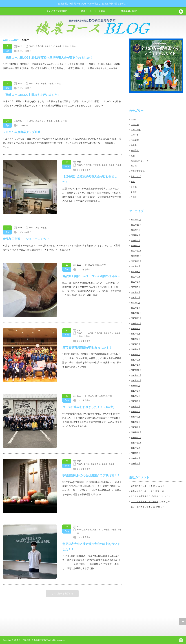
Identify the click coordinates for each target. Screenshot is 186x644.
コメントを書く (24, 51)
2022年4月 (135, 230)
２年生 (66, 46)
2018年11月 (136, 375)
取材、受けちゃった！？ (142, 507)
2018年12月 (136, 370)
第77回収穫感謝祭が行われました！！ (87, 348)
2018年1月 (135, 427)
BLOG (32, 46)
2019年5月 (135, 344)
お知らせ (135, 125)
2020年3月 (135, 297)
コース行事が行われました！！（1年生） (89, 407)
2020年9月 (135, 266)
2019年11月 (136, 318)
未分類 (86, 464)
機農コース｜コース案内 (93, 11)
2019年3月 (135, 355)
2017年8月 (135, 453)
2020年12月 (136, 251)
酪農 (133, 182)
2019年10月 (136, 323)
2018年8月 (135, 391)
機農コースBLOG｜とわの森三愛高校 (31, 640)
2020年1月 (135, 308)
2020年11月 (136, 256)
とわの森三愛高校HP (57, 11)
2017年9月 (135, 448)
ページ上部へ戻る (183, 621)
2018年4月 (135, 411)
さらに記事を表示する (62, 594)
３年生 (73, 46)
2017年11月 (136, 438)
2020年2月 (135, 303)
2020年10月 (136, 261)
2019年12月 (136, 313)
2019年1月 (135, 365)
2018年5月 (135, 406)
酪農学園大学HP (129, 11)
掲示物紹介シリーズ (140, 161)
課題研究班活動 (138, 171)
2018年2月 (135, 422)
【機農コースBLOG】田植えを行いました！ (32, 95)
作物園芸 (135, 140)
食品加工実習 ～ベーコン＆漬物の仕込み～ (91, 276)
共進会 (134, 145)
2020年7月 (135, 277)
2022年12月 (136, 220)
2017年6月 (135, 463)
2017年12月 (136, 432)
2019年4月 (135, 349)
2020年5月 (135, 287)
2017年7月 (135, 458)
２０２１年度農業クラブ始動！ (23, 132)
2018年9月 (135, 386)
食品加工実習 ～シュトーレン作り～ (27, 239)
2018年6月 (135, 401)
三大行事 (39, 46)
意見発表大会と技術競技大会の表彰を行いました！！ (91, 547)
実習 (37, 84)
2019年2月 (135, 360)
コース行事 (88, 333)
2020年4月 (135, 292)
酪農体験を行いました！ (142, 486)
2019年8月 (135, 334)
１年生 (58, 46)
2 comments (23, 125)
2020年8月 (135, 272)
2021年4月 (135, 235)
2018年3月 (135, 417)
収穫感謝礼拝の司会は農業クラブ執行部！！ (91, 475)
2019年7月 (135, 339)
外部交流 (96, 165)
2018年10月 (136, 380)
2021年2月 (135, 246)
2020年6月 (135, 282)
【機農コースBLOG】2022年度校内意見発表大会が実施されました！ (48, 58)
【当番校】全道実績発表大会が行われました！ (90, 179)
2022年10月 (136, 225)
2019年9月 (135, 329)
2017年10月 (136, 443)
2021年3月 (135, 240)
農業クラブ (49, 46)
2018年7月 (135, 396)
